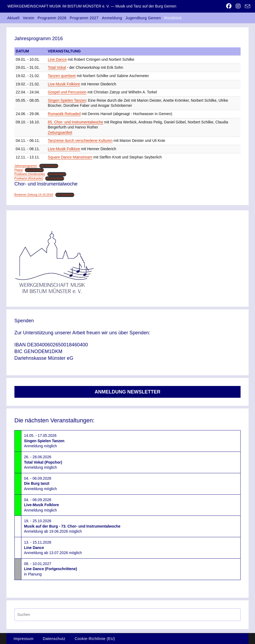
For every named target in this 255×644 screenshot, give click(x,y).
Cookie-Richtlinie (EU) (95, 639)
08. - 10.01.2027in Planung (51, 569)
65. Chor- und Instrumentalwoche (76, 122)
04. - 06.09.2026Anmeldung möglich (40, 484)
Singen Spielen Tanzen (67, 100)
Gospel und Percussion (67, 92)
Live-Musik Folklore (64, 84)
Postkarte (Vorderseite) (30, 174)
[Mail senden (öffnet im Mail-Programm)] (246, 6)
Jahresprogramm (26, 166)
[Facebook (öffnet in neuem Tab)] (229, 6)
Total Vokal (57, 67)
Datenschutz (54, 639)
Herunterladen (49, 166)
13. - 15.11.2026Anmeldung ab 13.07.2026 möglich (53, 548)
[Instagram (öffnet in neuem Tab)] (238, 6)
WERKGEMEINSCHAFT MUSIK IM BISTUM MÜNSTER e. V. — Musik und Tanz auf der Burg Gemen (92, 6)
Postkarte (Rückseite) (29, 178)
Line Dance (57, 59)
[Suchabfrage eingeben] (127, 615)
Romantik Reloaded (64, 114)
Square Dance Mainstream (70, 157)
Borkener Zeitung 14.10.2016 (34, 195)
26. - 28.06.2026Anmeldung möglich (43, 462)
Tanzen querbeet (62, 76)
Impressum (24, 639)
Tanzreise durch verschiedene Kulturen (80, 141)
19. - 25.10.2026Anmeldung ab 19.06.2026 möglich (72, 526)
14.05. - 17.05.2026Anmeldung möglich (44, 441)
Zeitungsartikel (60, 132)
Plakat (19, 170)
